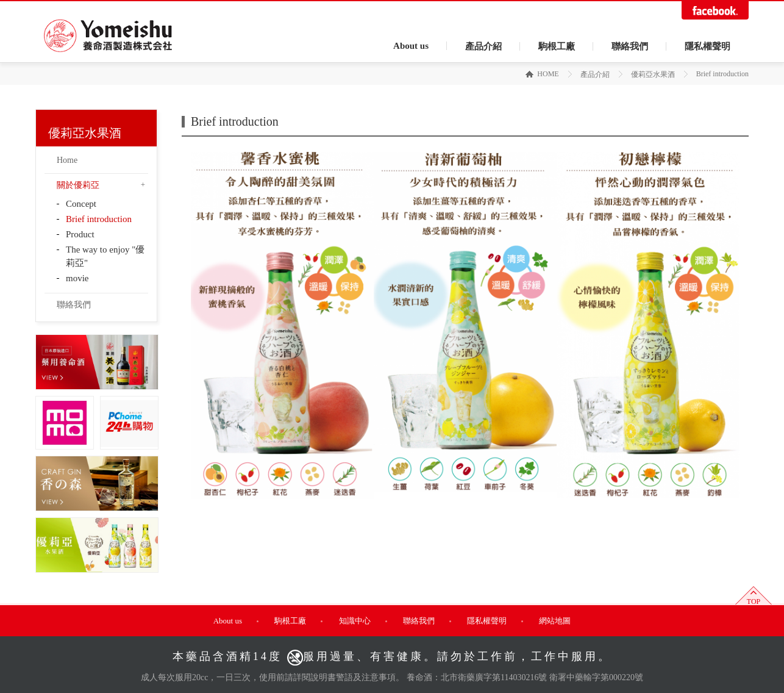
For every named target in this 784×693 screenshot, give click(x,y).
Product (80, 234)
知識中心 (355, 621)
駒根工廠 (557, 46)
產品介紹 (483, 46)
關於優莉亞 (78, 185)
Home (67, 160)
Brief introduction (99, 219)
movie (77, 278)
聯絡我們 (630, 46)
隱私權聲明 (707, 46)
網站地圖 (555, 621)
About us (411, 46)
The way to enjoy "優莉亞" (105, 256)
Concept (81, 204)
